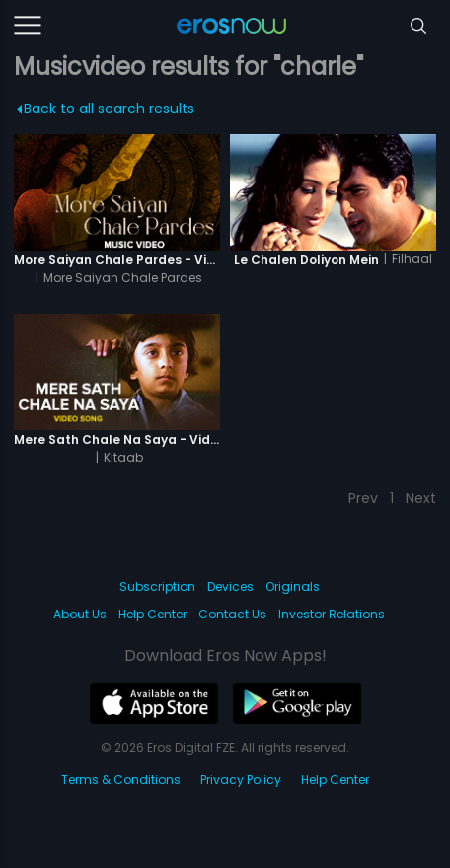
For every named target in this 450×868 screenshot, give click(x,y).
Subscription (157, 586)
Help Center (152, 614)
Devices (230, 586)
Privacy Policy (241, 780)
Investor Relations (332, 614)
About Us (80, 614)
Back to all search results (105, 108)
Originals (293, 586)
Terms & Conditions (121, 780)
